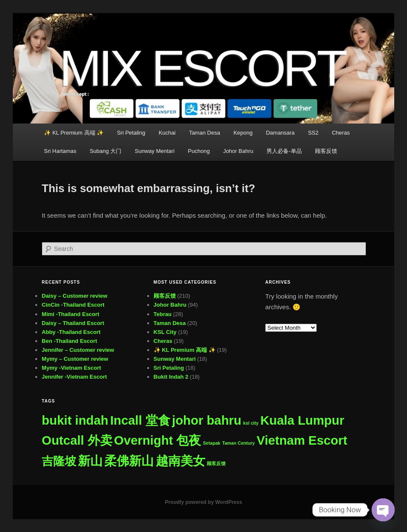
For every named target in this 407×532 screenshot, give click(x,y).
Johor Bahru (238, 151)
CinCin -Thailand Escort (73, 305)
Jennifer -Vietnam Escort (74, 377)
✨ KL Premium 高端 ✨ (74, 133)
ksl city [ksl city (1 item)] (251, 423)
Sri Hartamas (60, 151)
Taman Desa (205, 133)
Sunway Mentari (155, 151)
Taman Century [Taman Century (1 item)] (239, 443)
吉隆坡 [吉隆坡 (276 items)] (59, 461)
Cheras (341, 133)
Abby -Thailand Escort (71, 332)
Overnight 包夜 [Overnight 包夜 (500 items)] (158, 440)
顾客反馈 (326, 151)
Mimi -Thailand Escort (70, 314)
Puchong (199, 151)
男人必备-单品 (284, 151)
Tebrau (163, 314)
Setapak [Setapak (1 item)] (212, 443)
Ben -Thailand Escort (69, 341)
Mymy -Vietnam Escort (71, 368)
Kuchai (167, 133)
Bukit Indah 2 (171, 377)
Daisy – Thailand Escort (73, 323)
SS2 (313, 133)
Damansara (280, 133)
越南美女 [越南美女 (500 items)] (181, 461)
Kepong (243, 133)
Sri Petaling (131, 133)
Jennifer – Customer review (78, 350)
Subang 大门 (106, 151)
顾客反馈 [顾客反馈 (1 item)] (216, 463)
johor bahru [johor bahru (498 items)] (207, 420)
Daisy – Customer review (75, 296)
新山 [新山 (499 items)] (90, 461)
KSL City (165, 332)
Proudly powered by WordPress (203, 502)
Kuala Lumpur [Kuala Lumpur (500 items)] (302, 420)
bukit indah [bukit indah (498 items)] (75, 420)
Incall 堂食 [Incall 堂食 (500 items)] (140, 420)
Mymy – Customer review (75, 359)
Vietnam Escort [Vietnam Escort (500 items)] (302, 440)
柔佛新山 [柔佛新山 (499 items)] (129, 461)
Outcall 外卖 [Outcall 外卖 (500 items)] (77, 440)
